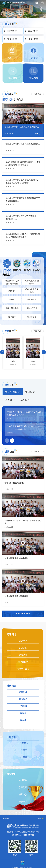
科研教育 (11, 686)
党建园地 (11, 634)
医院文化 (11, 774)
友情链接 (5, 819)
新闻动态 (7, 99)
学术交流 (18, 99)
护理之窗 (11, 737)
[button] (33, 134)
